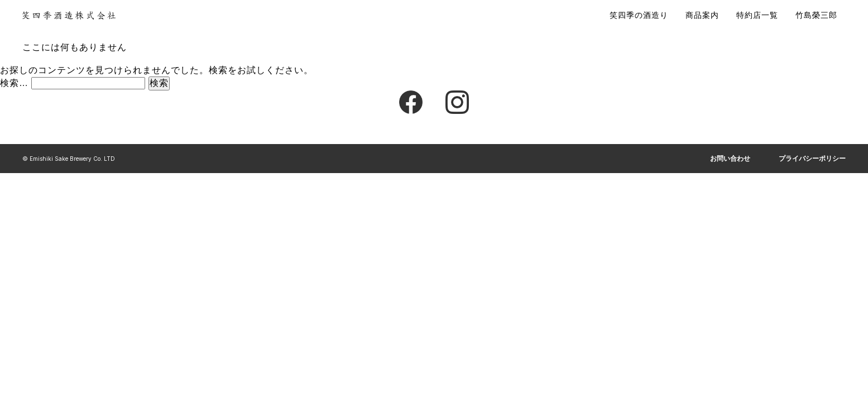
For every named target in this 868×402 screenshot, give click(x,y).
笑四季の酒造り (639, 15)
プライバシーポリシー (812, 159)
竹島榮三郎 (816, 15)
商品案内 (702, 15)
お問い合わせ (730, 159)
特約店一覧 (757, 15)
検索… (14, 83)
